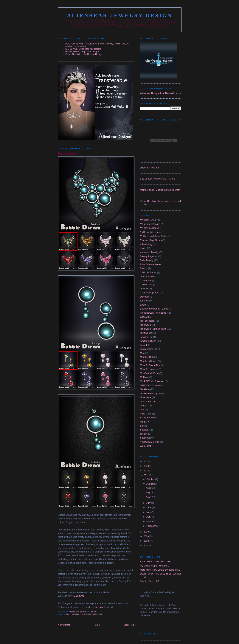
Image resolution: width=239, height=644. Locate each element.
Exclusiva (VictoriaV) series (154, 309)
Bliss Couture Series (150, 264)
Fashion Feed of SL (150, 581)
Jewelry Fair (146, 337)
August (150, 484)
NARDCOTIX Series (150, 386)
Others (143, 406)
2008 (146, 541)
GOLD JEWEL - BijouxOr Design (82, 52)
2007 (146, 546)
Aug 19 (150, 493)
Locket (143, 345)
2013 (146, 466)
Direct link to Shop (149, 168)
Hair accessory (148, 321)
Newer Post (64, 625)
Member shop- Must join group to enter (160, 190)
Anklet (143, 248)
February (151, 526)
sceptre (144, 434)
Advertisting (146, 244)
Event (143, 305)
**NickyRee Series (149, 228)
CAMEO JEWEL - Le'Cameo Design (84, 54)
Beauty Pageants (149, 256)
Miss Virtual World (149, 373)
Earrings (87, 614)
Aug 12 (150, 497)
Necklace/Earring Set (151, 394)
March (150, 521)
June (149, 507)
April (149, 517)
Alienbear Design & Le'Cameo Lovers (160, 93)
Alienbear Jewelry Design (120, 15)
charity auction (148, 277)
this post (99, 607)
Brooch (144, 268)
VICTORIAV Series (150, 442)
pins (142, 410)
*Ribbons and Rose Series (154, 236)
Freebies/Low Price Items (153, 313)
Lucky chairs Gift (149, 349)
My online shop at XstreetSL (154, 566)
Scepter (144, 430)
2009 (146, 536)
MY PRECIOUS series (152, 381)
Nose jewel (146, 397)
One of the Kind (148, 402)
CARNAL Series (148, 273)
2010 (146, 532)
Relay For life (147, 418)
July (149, 503)
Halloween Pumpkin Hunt (153, 329)
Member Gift (146, 357)
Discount (145, 297)
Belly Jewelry (73, 614)
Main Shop (79, 596)
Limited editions (148, 341)
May (149, 512)
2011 (146, 475)
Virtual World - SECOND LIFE (155, 562)
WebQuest (145, 446)
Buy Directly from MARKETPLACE (158, 179)
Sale (142, 426)
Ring (142, 422)
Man (142, 353)
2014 (146, 462)
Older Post (129, 625)
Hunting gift (146, 333)
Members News (148, 361)
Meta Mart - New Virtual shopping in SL (160, 570)
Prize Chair (146, 414)
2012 (146, 471)
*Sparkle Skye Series (151, 240)
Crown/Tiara (146, 285)
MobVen (144, 377)
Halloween (145, 325)
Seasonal (145, 438)
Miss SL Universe (149, 369)
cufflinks (144, 289)
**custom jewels (148, 220)
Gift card (144, 317)
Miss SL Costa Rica (150, 365)
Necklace (98, 614)
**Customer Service (150, 224)
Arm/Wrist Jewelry (149, 252)
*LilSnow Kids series (150, 232)
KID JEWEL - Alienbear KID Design (83, 49)
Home (97, 625)
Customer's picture (150, 293)
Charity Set (146, 281)
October (151, 479)
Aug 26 (150, 488)
